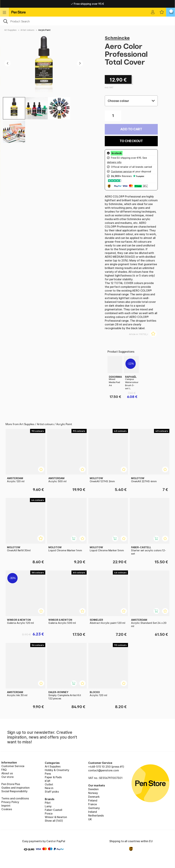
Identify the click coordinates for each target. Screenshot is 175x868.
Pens (48, 774)
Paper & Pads (53, 777)
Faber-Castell (53, 810)
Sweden (93, 789)
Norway (93, 793)
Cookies (7, 809)
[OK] (87, 21)
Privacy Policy (10, 802)
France (93, 804)
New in (49, 788)
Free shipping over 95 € (88, 4)
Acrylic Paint (44, 30)
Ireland (93, 812)
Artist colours (27, 30)
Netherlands (96, 816)
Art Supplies (10, 30)
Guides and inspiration (15, 788)
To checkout (131, 141)
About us (7, 773)
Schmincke (117, 38)
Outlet (49, 784)
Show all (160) (54, 821)
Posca (49, 813)
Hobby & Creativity (57, 770)
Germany (94, 808)
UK (90, 819)
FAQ (4, 770)
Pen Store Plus (11, 784)
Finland (93, 800)
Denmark (94, 797)
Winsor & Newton (56, 817)
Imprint (6, 806)
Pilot (48, 803)
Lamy (48, 806)
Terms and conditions (15, 798)
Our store (7, 777)
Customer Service (13, 766)
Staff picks (52, 792)
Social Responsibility (14, 791)
